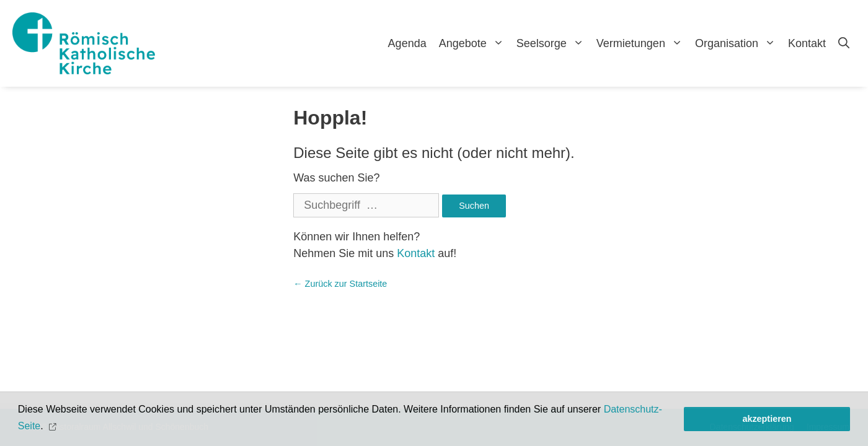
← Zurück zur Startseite (340, 284)
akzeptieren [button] (767, 419)
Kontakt (807, 43)
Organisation (738, 43)
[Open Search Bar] (844, 43)
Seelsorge (553, 43)
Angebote (475, 43)
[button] (54, 426)
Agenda (407, 43)
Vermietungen (643, 43)
